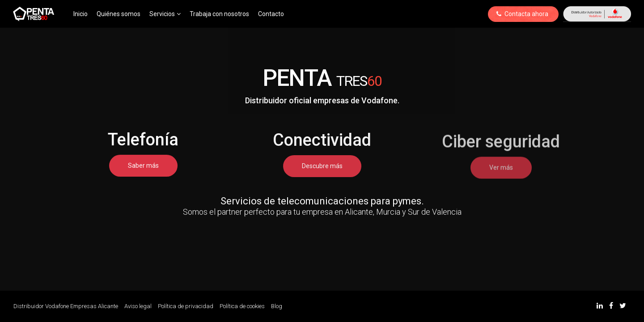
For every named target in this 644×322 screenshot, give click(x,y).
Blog (277, 306)
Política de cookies (242, 306)
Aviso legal (138, 306)
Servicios (165, 14)
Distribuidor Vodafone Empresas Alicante (66, 306)
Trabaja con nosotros (219, 14)
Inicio (80, 14)
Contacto (271, 14)
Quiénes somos (119, 14)
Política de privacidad (186, 306)
